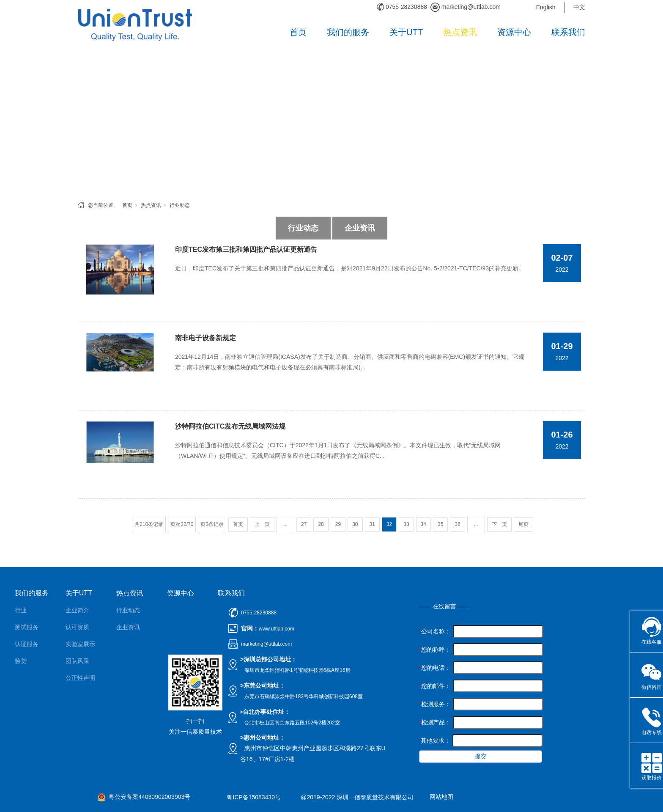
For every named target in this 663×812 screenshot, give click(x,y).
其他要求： (435, 740)
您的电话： (435, 668)
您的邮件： (435, 686)
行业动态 (180, 205)
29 (338, 524)
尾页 (523, 524)
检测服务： (435, 704)
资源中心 (514, 32)
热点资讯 (460, 32)
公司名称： (435, 631)
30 (355, 524)
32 (389, 524)
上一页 (262, 524)
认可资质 (77, 627)
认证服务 (27, 644)
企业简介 (77, 610)
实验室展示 (80, 644)
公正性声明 (80, 678)
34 (423, 524)
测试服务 (27, 627)
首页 (298, 32)
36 (457, 524)
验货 (21, 661)
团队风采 (77, 661)
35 (440, 524)
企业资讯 (360, 228)
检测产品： (435, 722)
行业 (21, 610)
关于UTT (406, 32)
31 (372, 524)
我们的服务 (348, 32)
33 (406, 524)
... (285, 524)
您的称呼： (435, 650)
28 (321, 524)
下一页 (499, 524)
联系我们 (568, 32)
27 (304, 524)
